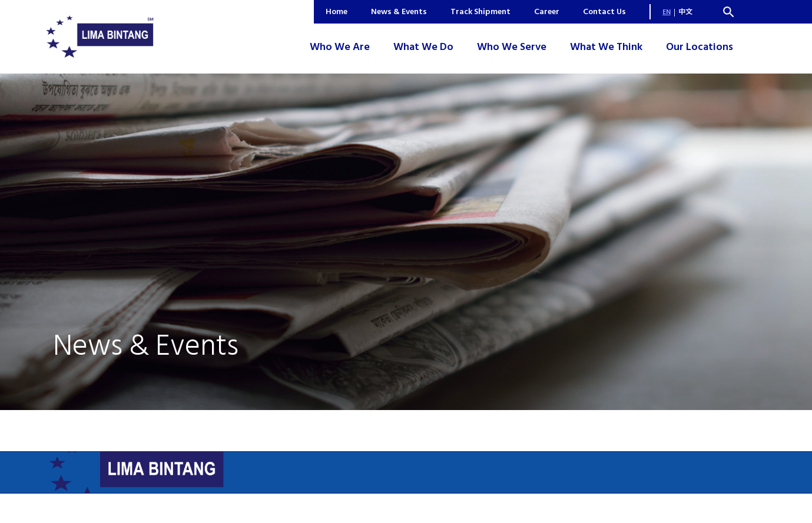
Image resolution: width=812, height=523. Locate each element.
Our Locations (700, 47)
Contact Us (604, 11)
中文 (685, 12)
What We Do (423, 47)
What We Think (606, 47)
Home (337, 11)
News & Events (399, 11)
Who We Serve (512, 47)
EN (667, 12)
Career (547, 11)
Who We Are (340, 47)
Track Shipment (480, 11)
